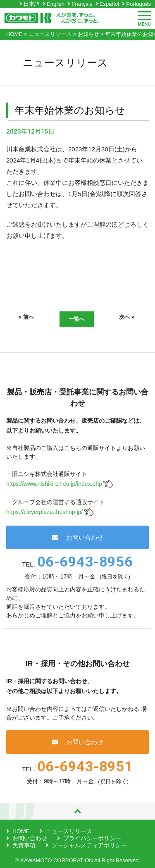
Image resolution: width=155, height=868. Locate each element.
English (56, 4)
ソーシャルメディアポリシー (89, 845)
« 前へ (26, 317)
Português (138, 4)
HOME (21, 831)
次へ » (127, 317)
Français (82, 4)
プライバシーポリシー (92, 838)
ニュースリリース (69, 831)
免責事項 (24, 845)
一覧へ (77, 319)
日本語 (32, 4)
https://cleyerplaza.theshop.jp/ (44, 512)
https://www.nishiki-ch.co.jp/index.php (54, 484)
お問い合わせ (77, 537)
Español (109, 4)
